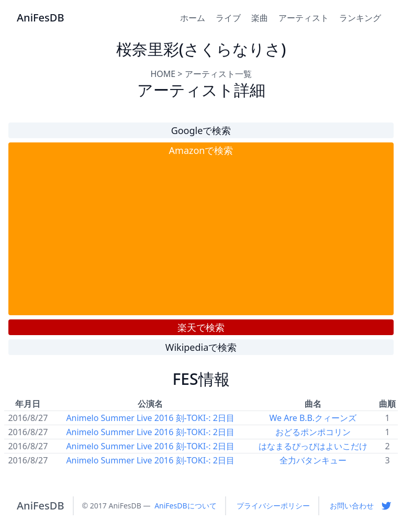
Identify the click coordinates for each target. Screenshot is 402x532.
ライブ (228, 18)
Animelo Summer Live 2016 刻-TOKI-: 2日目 (150, 418)
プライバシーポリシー (273, 506)
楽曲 (260, 18)
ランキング (360, 18)
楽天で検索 (201, 327)
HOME (163, 74)
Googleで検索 (201, 130)
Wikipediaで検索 (201, 347)
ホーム (193, 18)
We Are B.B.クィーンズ (313, 418)
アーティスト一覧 (218, 74)
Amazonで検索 (201, 150)
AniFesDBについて (185, 506)
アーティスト (304, 18)
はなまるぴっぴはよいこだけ (313, 446)
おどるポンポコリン (313, 432)
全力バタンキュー (313, 460)
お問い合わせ (352, 506)
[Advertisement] (201, 236)
